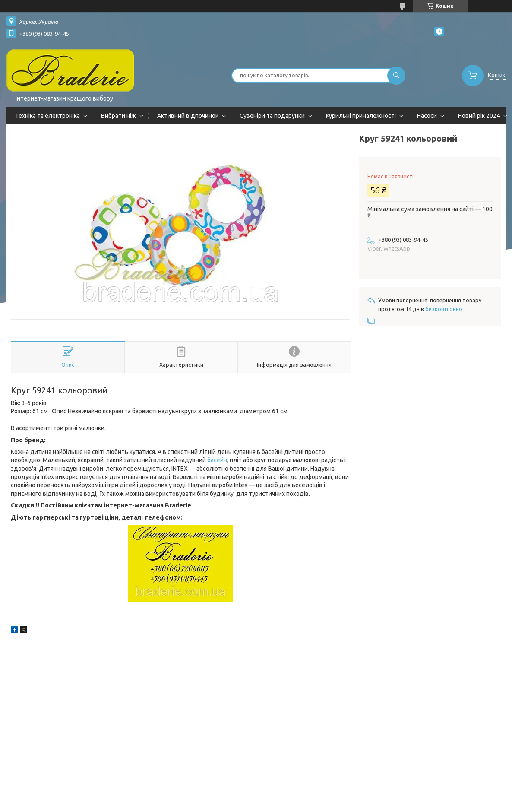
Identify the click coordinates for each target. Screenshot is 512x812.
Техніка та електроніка (47, 116)
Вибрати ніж (119, 116)
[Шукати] (396, 76)
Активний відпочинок (188, 116)
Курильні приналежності (361, 116)
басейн (217, 460)
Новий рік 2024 (479, 116)
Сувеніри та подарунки (272, 116)
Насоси (427, 116)
